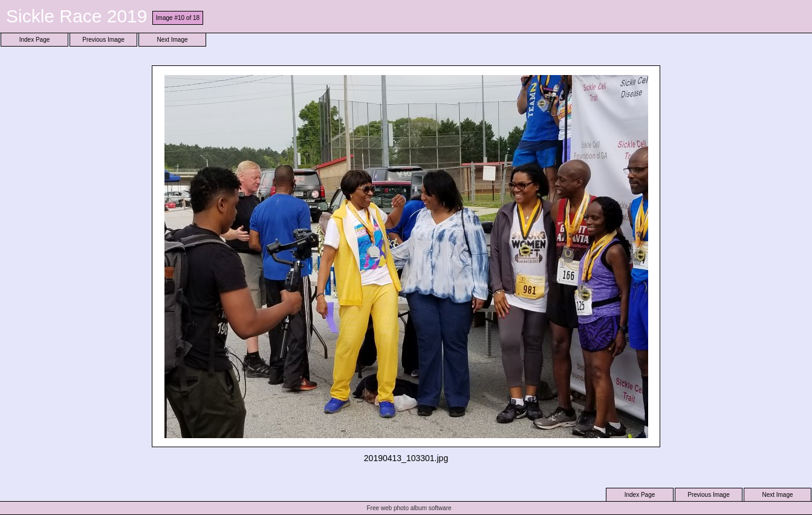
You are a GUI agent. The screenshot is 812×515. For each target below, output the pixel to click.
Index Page (35, 40)
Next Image (172, 40)
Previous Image (103, 40)
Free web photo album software (409, 508)
